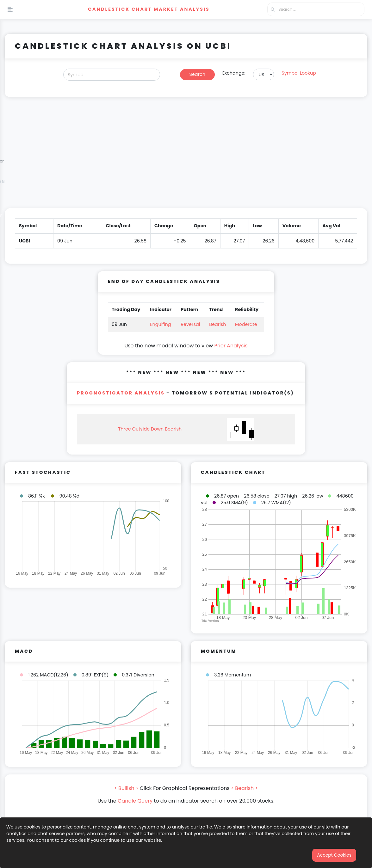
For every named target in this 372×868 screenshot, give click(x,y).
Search (197, 74)
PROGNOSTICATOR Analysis (121, 393)
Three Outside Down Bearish (150, 429)
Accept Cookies (334, 855)
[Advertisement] (186, 156)
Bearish (217, 324)
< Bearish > (244, 788)
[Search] (112, 75)
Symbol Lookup (299, 73)
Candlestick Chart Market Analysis (149, 9)
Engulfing (160, 324)
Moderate (246, 324)
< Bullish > (126, 788)
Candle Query (135, 801)
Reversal (190, 324)
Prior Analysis (231, 346)
